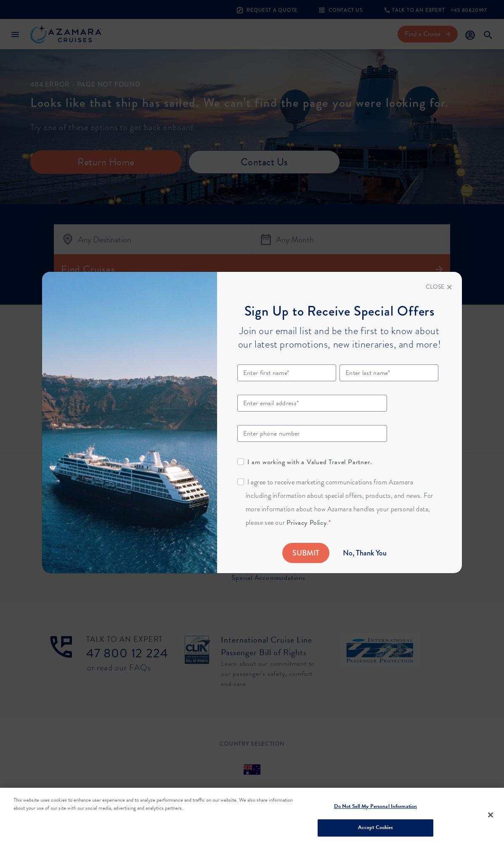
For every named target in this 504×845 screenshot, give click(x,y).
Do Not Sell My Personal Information (376, 806)
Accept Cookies (376, 827)
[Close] (439, 287)
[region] (252, 816)
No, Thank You (365, 553)
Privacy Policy (306, 523)
